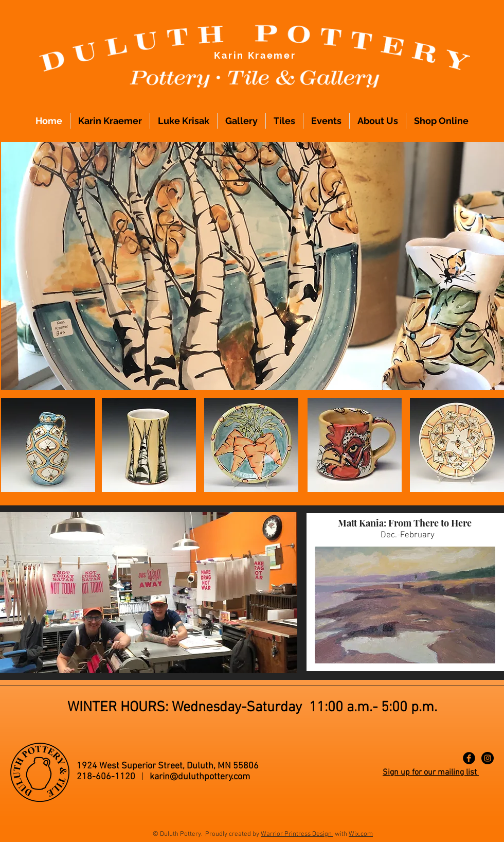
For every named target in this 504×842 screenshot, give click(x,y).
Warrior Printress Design (297, 834)
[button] (253, 266)
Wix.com (361, 834)
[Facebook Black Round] (469, 758)
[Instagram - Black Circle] (488, 758)
